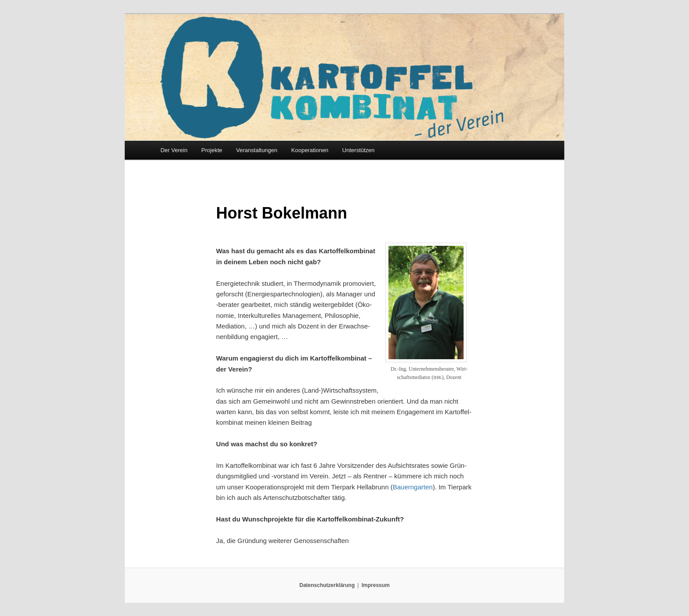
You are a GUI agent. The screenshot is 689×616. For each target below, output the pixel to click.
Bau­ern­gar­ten (413, 487)
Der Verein (174, 150)
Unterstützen (359, 150)
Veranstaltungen (257, 150)
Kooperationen (310, 150)
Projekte (212, 150)
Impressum (376, 585)
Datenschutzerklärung (327, 585)
